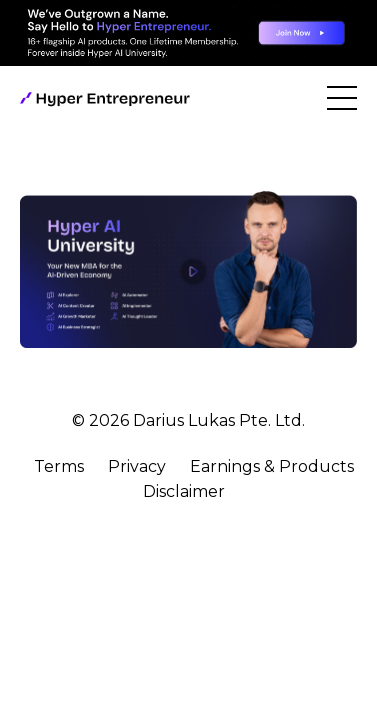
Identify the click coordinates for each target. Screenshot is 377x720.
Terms (59, 466)
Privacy (137, 466)
